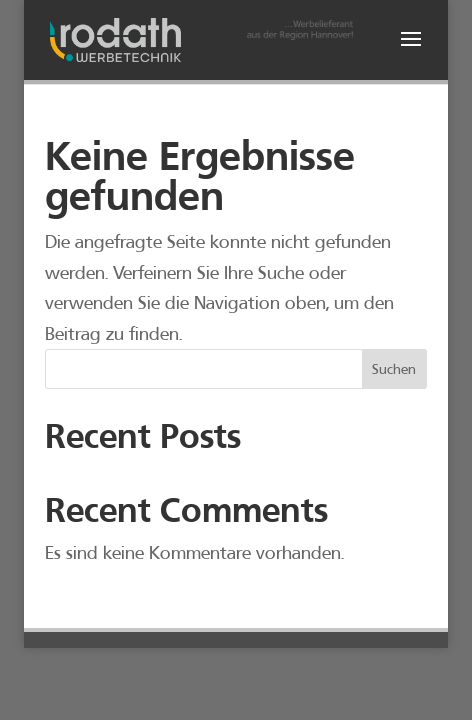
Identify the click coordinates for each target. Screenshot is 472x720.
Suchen (394, 369)
